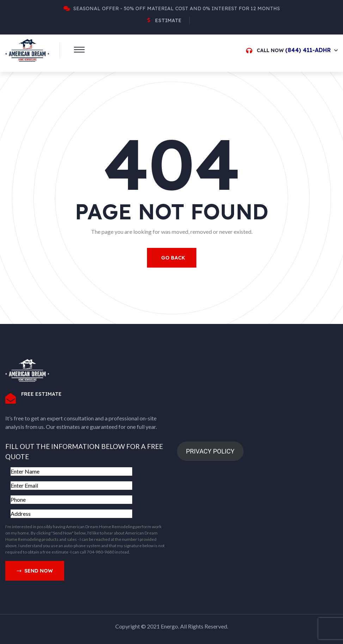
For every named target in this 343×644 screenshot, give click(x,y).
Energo (169, 626)
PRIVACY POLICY (210, 451)
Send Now (35, 571)
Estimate (168, 20)
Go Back (173, 258)
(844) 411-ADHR (308, 50)
